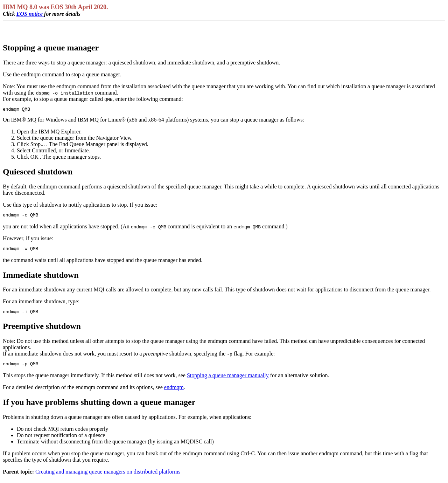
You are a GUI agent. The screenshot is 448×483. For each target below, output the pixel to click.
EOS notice (30, 14)
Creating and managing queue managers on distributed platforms (108, 477)
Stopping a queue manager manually (228, 381)
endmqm (174, 392)
